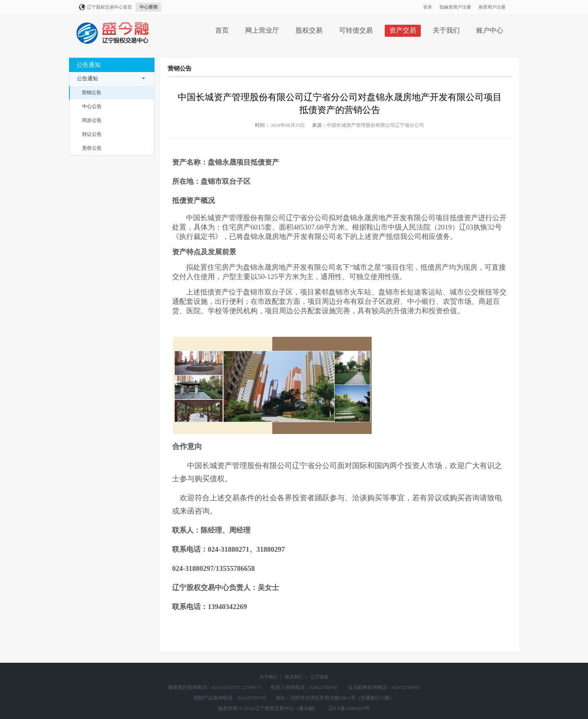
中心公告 (92, 106)
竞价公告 (92, 148)
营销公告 (91, 92)
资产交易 (403, 30)
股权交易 (309, 30)
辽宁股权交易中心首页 (109, 7)
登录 (427, 7)
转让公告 (92, 134)
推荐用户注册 (492, 7)
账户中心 (490, 30)
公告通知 (111, 79)
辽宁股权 (319, 677)
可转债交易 (356, 30)
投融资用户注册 (455, 7)
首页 (222, 30)
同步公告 (92, 120)
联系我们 (294, 677)
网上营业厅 (262, 30)
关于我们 (446, 30)
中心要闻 (148, 7)
